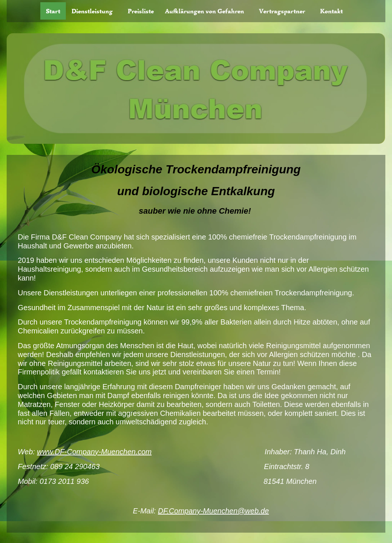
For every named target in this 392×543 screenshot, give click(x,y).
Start (53, 11)
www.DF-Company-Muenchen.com (94, 451)
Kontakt (331, 11)
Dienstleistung (92, 11)
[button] (94, 11)
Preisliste (141, 11)
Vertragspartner (282, 11)
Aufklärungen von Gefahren (205, 11)
